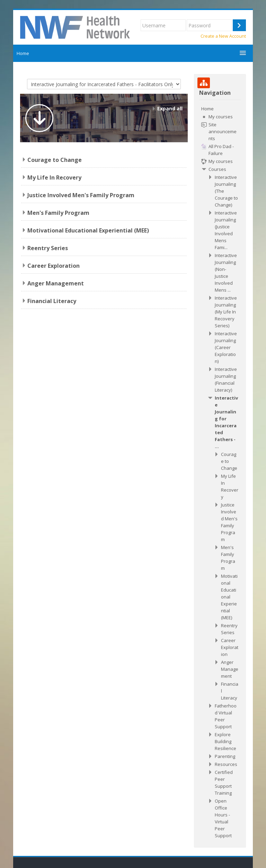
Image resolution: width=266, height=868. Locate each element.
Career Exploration (54, 266)
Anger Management (56, 283)
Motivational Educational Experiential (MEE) (88, 230)
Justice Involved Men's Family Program (81, 195)
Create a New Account (223, 36)
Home (23, 53)
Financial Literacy (52, 301)
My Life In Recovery (54, 177)
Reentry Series (48, 248)
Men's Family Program (58, 213)
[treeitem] (220, 472)
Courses (217, 169)
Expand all (170, 108)
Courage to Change (55, 160)
